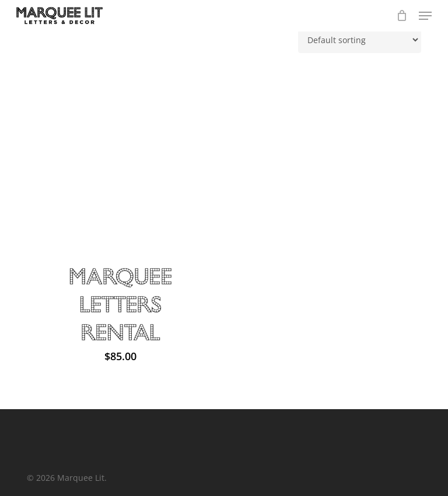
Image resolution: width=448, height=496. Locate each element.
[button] (425, 16)
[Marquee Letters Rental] (120, 154)
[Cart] (402, 16)
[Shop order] (360, 40)
